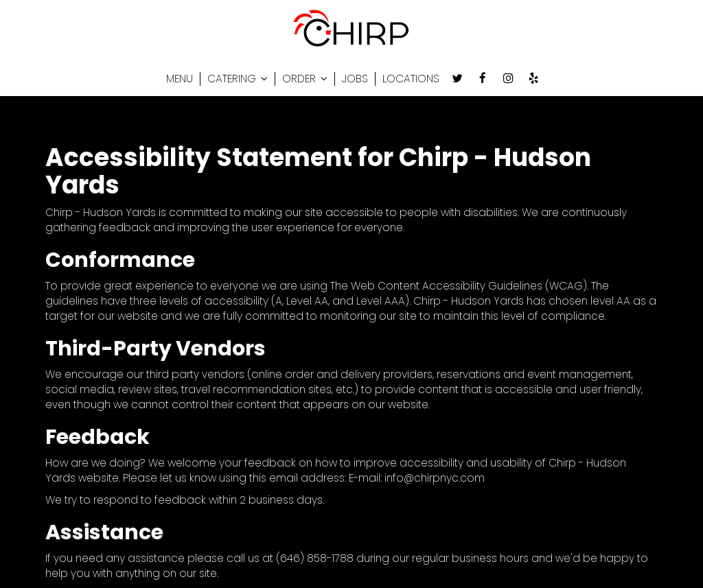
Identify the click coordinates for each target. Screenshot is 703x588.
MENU (180, 79)
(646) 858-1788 (315, 558)
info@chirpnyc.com (435, 478)
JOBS (355, 79)
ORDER (305, 79)
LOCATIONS (411, 79)
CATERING (238, 79)
